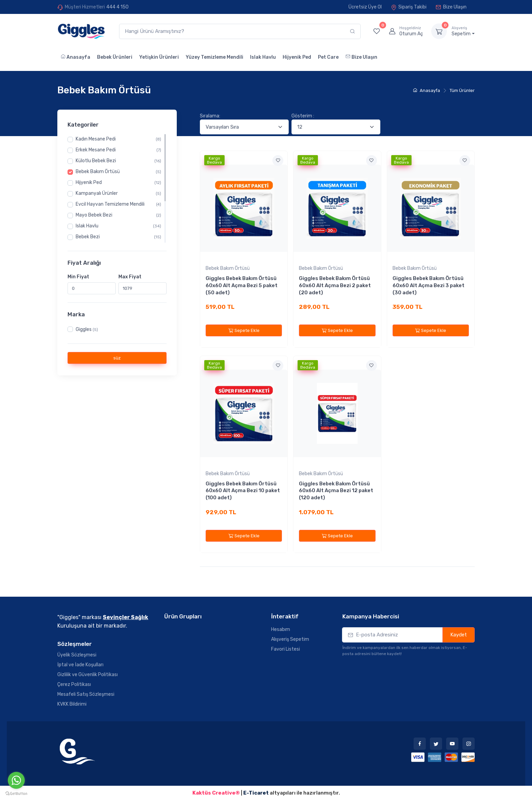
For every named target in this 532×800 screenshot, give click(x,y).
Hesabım (281, 629)
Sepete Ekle (244, 330)
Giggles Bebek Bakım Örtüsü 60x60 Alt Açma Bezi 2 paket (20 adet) (335, 285)
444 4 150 (117, 7)
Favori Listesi (286, 649)
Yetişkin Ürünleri (159, 57)
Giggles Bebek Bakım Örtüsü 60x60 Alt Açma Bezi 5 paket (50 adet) (242, 285)
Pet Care (328, 57)
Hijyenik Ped (297, 57)
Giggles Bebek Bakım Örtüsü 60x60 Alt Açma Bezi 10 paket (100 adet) (243, 491)
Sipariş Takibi (409, 7)
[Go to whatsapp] (16, 780)
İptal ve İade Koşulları (80, 665)
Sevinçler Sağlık (126, 617)
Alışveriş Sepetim (290, 639)
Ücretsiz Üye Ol (365, 7)
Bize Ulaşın (451, 7)
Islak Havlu (263, 57)
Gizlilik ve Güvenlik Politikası (88, 675)
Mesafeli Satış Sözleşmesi (86, 694)
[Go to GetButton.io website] (16, 793)
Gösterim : (303, 116)
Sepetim (463, 31)
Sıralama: (210, 116)
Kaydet (459, 635)
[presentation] (394, 670)
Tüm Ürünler (462, 90)
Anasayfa (75, 57)
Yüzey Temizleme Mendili (214, 57)
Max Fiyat (130, 276)
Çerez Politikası (74, 684)
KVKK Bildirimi (72, 704)
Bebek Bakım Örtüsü (228, 268)
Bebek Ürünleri (115, 57)
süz (117, 358)
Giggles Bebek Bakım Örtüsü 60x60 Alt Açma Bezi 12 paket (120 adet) (336, 491)
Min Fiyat (78, 276)
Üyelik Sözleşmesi (77, 655)
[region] (117, 188)
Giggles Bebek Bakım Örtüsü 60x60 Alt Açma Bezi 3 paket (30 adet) (429, 285)
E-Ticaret (256, 793)
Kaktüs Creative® (216, 793)
